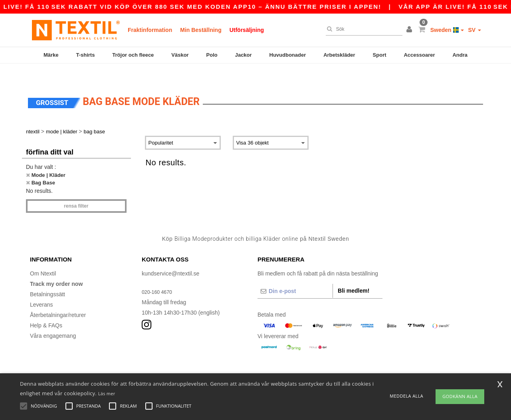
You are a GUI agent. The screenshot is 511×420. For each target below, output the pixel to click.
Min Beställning (201, 30)
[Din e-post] (295, 274)
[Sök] (362, 29)
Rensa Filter (76, 189)
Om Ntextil (43, 257)
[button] (410, 30)
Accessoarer (419, 55)
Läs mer (107, 393)
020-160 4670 (159, 275)
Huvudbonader (288, 55)
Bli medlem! (354, 274)
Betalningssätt (48, 277)
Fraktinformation (150, 30)
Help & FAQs (46, 309)
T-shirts (85, 55)
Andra (460, 55)
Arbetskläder (339, 55)
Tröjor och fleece (133, 55)
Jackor (244, 55)
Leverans (42, 288)
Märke (51, 55)
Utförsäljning (247, 30)
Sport (380, 55)
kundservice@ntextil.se (170, 257)
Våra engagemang (53, 319)
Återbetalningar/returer (58, 298)
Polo (212, 55)
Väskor (180, 55)
